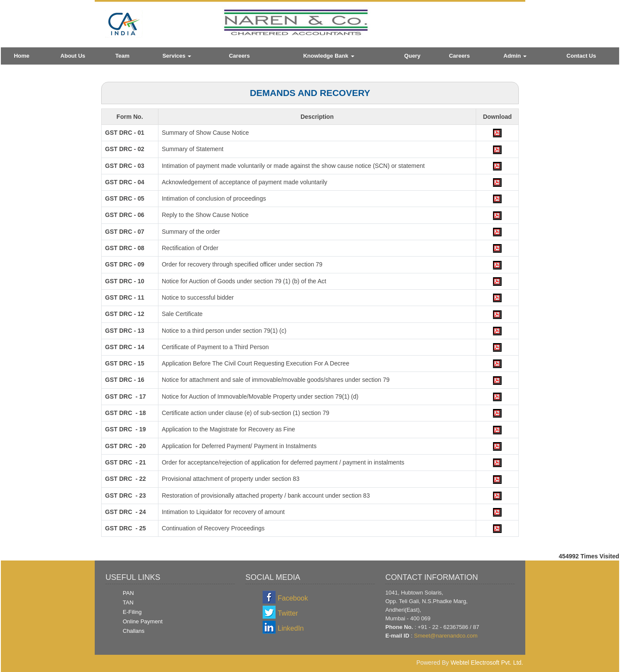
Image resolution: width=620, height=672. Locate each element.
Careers (239, 56)
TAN (128, 602)
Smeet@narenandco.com (446, 636)
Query (412, 56)
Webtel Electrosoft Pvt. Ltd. (487, 663)
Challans (134, 631)
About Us (73, 56)
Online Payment (143, 621)
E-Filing (132, 612)
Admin (515, 56)
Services (177, 56)
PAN (128, 593)
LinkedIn (291, 628)
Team (122, 56)
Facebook (293, 598)
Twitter (288, 613)
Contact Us (581, 56)
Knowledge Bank (329, 56)
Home (22, 56)
